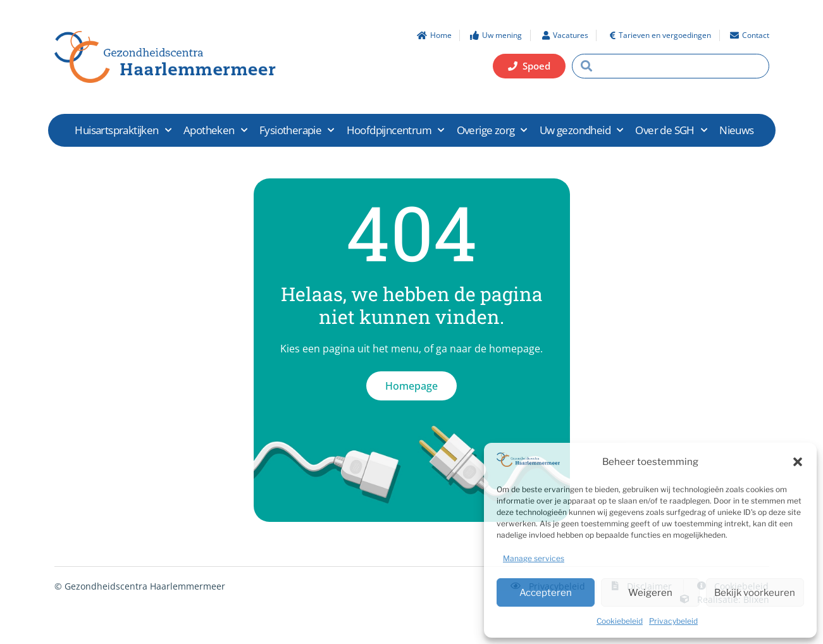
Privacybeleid (673, 621)
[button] (798, 462)
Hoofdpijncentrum (395, 130)
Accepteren (546, 593)
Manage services (534, 558)
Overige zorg (492, 130)
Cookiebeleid (620, 621)
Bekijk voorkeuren (755, 593)
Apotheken (215, 130)
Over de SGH (671, 130)
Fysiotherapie (297, 130)
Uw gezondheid (581, 130)
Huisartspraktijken (123, 130)
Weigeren (650, 593)
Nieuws (736, 130)
